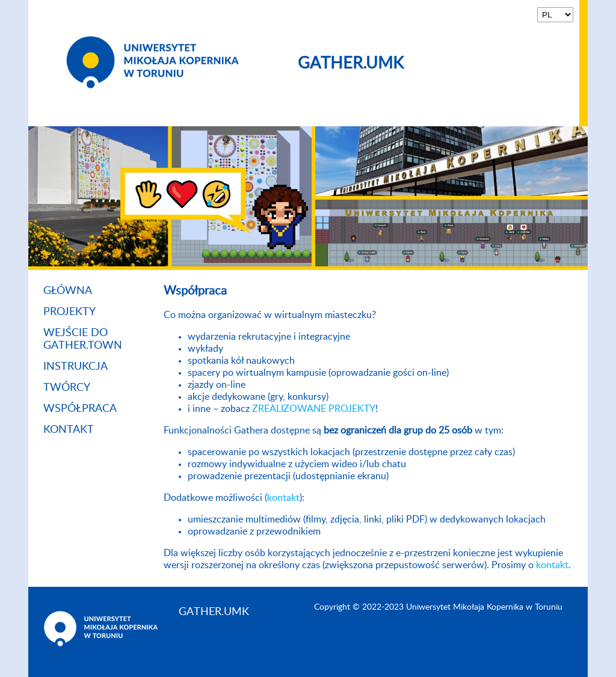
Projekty (69, 312)
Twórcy (67, 388)
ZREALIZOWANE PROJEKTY (314, 409)
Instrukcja (75, 367)
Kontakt (69, 430)
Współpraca (80, 409)
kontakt (283, 498)
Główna (68, 291)
